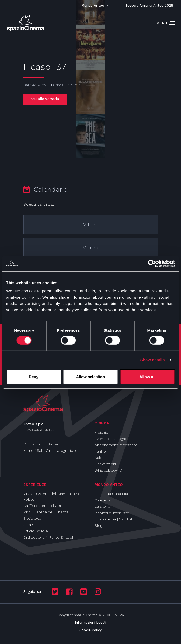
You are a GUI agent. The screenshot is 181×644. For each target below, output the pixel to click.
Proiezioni (103, 432)
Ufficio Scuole (36, 531)
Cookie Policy (90, 630)
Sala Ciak (31, 525)
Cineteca (103, 500)
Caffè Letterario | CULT (44, 506)
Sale (99, 458)
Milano (91, 225)
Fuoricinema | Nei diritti (115, 519)
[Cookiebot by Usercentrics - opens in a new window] (152, 263)
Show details (153, 360)
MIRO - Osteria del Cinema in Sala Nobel (53, 497)
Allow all (148, 377)
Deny (34, 377)
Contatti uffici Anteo (41, 444)
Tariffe (100, 451)
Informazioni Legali (90, 622)
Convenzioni (105, 464)
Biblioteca (32, 518)
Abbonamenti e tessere (116, 445)
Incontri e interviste (112, 513)
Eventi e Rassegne (111, 439)
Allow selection (90, 377)
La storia (102, 506)
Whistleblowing (108, 470)
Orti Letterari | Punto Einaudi (48, 537)
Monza (90, 248)
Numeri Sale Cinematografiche (50, 450)
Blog (98, 525)
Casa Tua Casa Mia (111, 494)
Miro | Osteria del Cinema (46, 512)
